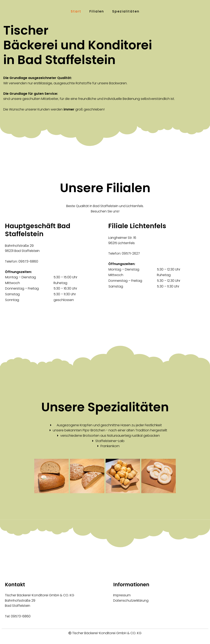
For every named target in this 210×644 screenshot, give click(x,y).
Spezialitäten (126, 11)
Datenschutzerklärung (131, 601)
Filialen (97, 11)
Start (76, 11)
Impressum (122, 595)
